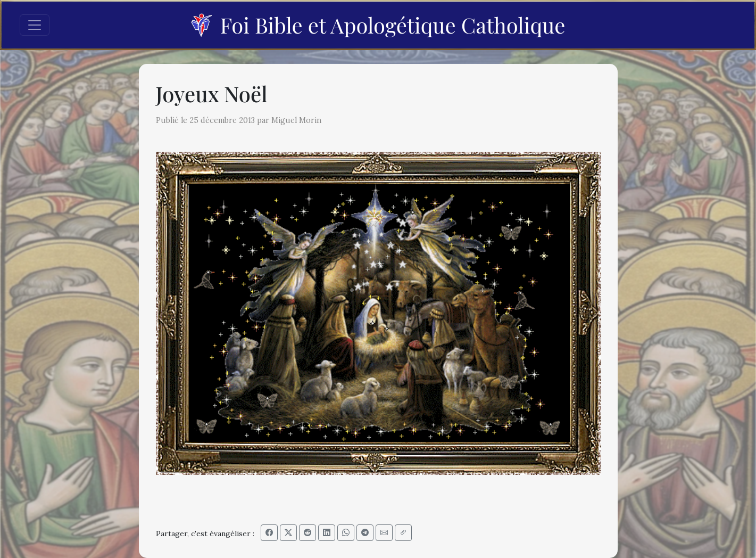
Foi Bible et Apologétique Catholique (378, 25)
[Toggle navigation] (35, 25)
